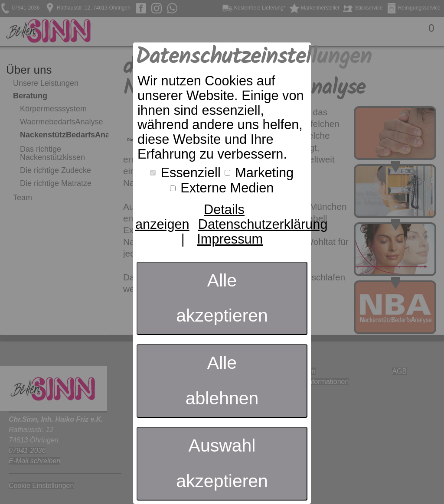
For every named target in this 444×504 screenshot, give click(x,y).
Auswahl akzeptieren (222, 463)
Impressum (230, 239)
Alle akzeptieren (222, 298)
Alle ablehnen (222, 380)
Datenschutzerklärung (263, 224)
